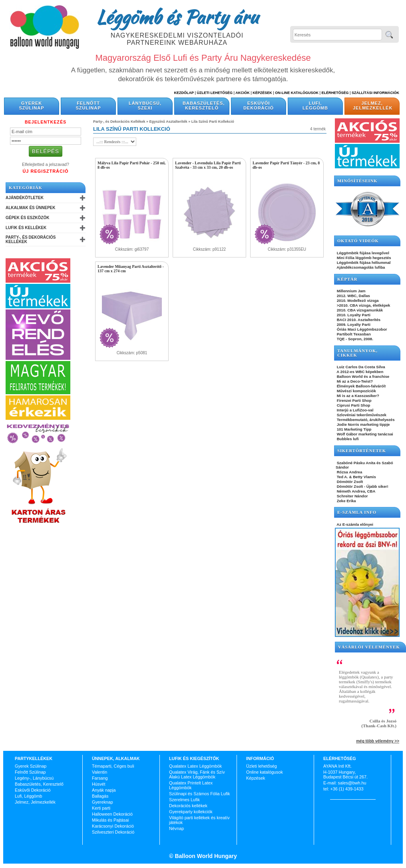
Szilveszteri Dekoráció (113, 832)
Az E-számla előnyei (354, 524)
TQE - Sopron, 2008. (354, 339)
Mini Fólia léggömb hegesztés (363, 258)
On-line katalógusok (297, 93)
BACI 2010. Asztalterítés (358, 320)
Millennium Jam (351, 291)
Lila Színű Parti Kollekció (213, 122)
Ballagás (100, 796)
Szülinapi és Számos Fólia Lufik (199, 794)
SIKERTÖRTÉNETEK (362, 451)
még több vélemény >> (378, 741)
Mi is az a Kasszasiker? (357, 396)
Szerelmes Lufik (184, 800)
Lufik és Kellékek (26, 228)
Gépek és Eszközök (27, 218)
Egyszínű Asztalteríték (168, 122)
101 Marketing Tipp (353, 429)
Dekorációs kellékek (188, 806)
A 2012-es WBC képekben (359, 372)
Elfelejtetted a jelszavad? (46, 164)
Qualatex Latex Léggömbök (195, 766)
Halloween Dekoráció (112, 814)
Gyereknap (102, 802)
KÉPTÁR (347, 279)
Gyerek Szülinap (32, 106)
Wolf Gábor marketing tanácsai (364, 434)
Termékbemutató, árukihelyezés (365, 420)
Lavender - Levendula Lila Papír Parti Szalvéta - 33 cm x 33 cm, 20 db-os (208, 165)
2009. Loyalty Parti (353, 324)
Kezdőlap (184, 93)
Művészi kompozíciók (356, 391)
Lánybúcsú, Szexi (145, 106)
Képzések (262, 93)
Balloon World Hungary (205, 856)
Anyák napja (104, 790)
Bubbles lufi (347, 439)
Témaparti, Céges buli (113, 766)
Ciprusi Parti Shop (353, 405)
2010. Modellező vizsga (357, 300)
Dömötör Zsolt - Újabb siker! (362, 486)
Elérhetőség (335, 93)
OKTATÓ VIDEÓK (358, 241)
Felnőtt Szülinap (89, 106)
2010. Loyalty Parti (353, 315)
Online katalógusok (265, 772)
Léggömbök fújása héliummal (363, 262)
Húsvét (99, 784)
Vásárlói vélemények (369, 647)
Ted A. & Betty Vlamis (356, 477)
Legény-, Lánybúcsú (34, 778)
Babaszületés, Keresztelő (204, 106)
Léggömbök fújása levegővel (362, 253)
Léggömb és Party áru (177, 17)
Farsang (100, 778)
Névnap (176, 828)
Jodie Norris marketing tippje (363, 424)
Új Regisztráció (45, 171)
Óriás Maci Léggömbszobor (361, 329)
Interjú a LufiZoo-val (354, 410)
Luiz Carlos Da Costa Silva (360, 367)
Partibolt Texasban (353, 334)
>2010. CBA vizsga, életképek (363, 305)
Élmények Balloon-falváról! (361, 386)
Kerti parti (101, 808)
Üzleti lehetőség (262, 766)
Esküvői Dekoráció (259, 106)
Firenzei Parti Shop (354, 400)
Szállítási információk (375, 93)
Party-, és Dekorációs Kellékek (31, 239)
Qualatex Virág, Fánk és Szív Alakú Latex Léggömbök (197, 774)
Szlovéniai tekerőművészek (361, 415)
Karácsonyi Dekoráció (113, 826)
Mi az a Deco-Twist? (354, 381)
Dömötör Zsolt (349, 482)
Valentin (100, 772)
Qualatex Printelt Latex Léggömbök (191, 785)
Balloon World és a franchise (362, 376)
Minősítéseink (357, 181)
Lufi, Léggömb (315, 106)
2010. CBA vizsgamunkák (359, 310)
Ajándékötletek (25, 198)
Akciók (243, 93)
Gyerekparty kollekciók (191, 812)
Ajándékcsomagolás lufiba (360, 267)
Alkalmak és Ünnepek (30, 208)
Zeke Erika (346, 501)
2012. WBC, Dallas (353, 296)
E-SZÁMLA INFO (357, 512)
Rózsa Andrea (349, 472)
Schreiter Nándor (352, 496)
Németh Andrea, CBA (355, 491)
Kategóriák (26, 188)
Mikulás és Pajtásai (110, 820)
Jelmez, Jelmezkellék (373, 106)
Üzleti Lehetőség (215, 93)
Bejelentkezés (46, 122)
